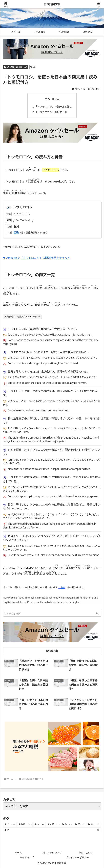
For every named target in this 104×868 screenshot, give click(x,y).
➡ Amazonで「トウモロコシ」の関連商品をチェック (37, 257)
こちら (62, 587)
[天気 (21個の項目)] (94, 824)
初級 (16, 232)
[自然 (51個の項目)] (53, 824)
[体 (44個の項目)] (67, 824)
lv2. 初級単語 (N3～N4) (15, 67)
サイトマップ (27, 857)
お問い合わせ (86, 852)
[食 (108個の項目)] (10, 824)
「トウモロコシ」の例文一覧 (51, 112)
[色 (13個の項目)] (52, 830)
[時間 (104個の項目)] (25, 824)
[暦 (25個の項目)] (80, 824)
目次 (47, 99)
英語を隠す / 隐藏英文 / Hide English (22, 316)
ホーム (18, 852)
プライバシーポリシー (77, 857)
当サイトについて (52, 852)
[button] (97, 613)
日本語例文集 (52, 4)
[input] (52, 613)
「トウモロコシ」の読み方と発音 (53, 106)
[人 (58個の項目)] (39, 824)
